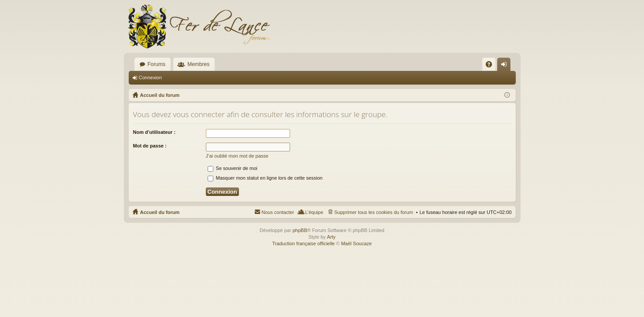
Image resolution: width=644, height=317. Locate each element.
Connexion (151, 77)
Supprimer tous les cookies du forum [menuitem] (374, 212)
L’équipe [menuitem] (314, 212)
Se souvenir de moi (233, 168)
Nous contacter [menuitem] (278, 212)
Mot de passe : (150, 146)
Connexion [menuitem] (505, 66)
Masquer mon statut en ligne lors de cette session (265, 178)
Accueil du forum (160, 212)
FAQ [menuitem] (491, 66)
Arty (331, 237)
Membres (198, 64)
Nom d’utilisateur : (154, 132)
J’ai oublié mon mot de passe (237, 156)
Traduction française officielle (304, 243)
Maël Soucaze (357, 243)
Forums (157, 64)
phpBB (300, 230)
